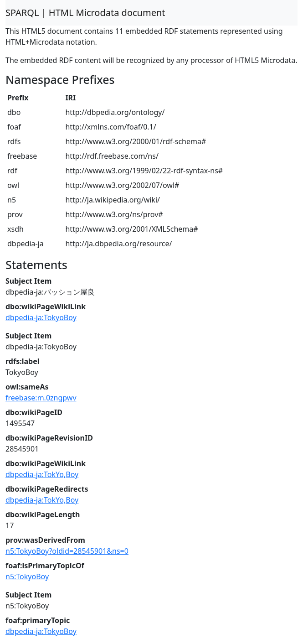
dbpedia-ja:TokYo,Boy (42, 474)
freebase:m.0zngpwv (41, 398)
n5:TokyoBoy (27, 576)
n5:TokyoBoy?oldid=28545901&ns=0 (67, 551)
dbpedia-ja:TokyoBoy (41, 317)
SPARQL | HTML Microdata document (85, 13)
